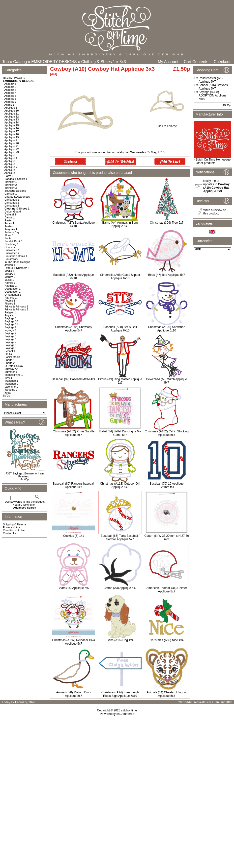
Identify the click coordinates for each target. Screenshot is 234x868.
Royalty (9, 315)
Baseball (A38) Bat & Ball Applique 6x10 (120, 329)
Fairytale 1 (11, 229)
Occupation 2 (13, 292)
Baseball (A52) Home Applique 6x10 (73, 277)
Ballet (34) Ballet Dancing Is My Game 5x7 (120, 433)
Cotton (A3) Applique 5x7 (120, 588)
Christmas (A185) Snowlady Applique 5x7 (73, 329)
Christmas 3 (12, 206)
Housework (11, 259)
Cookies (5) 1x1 (74, 536)
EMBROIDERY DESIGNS (54, 62)
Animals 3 (10, 90)
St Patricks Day (14, 366)
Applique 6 (11, 164)
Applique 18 (12, 134)
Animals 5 (10, 96)
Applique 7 (11, 167)
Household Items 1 (16, 256)
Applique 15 (12, 125)
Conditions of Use (14, 530)
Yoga (8, 393)
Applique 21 (12, 146)
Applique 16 (12, 128)
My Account (168, 62)
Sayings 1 (10, 318)
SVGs (7, 396)
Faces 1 (9, 223)
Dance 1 (10, 217)
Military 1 (10, 274)
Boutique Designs (15, 191)
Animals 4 (10, 93)
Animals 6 (10, 99)
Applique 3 (11, 155)
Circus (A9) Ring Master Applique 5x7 (120, 381)
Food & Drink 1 (14, 241)
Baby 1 (9, 176)
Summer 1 (11, 372)
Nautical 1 (11, 286)
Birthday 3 (11, 188)
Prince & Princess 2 (16, 309)
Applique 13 (12, 119)
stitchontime (129, 710)
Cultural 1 (10, 214)
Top (6, 62)
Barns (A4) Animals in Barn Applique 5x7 (120, 224)
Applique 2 (11, 140)
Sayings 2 (10, 327)
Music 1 (9, 280)
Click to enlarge (167, 125)
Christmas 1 (12, 200)
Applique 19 (12, 137)
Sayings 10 (11, 321)
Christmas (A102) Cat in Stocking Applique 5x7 (166, 433)
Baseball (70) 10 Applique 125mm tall (167, 485)
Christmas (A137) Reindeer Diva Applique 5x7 (73, 642)
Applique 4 (11, 158)
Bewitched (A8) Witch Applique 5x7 (167, 381)
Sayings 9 (10, 348)
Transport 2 (11, 384)
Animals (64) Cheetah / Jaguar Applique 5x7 (167, 694)
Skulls (8, 354)
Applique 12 (12, 117)
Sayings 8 (10, 345)
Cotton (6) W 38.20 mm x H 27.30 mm (166, 538)
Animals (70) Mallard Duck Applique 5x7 (73, 694)
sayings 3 (10, 330)
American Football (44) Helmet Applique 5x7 (167, 590)
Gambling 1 (11, 244)
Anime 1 (9, 105)
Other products (205, 163)
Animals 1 (10, 84)
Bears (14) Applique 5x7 (74, 588)
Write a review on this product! (215, 212)
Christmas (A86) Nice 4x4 (167, 640)
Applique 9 (11, 173)
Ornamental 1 (13, 295)
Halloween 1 (12, 250)
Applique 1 (11, 108)
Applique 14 (12, 122)
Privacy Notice (12, 527)
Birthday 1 (11, 182)
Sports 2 (10, 363)
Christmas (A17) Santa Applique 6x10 (73, 224)
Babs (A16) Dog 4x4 (120, 640)
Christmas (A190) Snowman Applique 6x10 (167, 329)
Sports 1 (10, 360)
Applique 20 (12, 143)
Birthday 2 (11, 185)
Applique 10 (12, 111)
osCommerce (125, 714)
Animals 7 (10, 102)
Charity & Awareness (17, 197)
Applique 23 (12, 152)
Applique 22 (12, 149)
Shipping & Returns (15, 524)
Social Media (12, 357)
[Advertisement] (117, 758)
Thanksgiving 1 (14, 375)
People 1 (10, 301)
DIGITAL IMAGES (14, 78)
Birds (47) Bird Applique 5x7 (167, 275)
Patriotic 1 (11, 298)
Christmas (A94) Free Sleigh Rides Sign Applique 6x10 (120, 694)
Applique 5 (11, 161)
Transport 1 (11, 381)
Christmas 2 (12, 203)
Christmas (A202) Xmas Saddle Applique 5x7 (74, 433)
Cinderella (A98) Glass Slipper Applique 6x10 (120, 277)
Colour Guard (13, 211)
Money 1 (10, 277)
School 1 (10, 351)
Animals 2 (10, 87)
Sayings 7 (10, 342)
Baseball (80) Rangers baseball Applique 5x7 (73, 485)
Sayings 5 (10, 336)
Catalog (20, 62)
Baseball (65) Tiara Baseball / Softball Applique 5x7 (120, 538)
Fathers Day (12, 232)
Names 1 (10, 283)
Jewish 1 (10, 265)
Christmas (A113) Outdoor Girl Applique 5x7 (120, 485)
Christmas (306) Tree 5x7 (166, 223)
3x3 (123, 62)
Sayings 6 (10, 339)
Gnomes (10, 247)
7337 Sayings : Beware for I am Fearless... (25, 475)
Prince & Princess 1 (16, 306)
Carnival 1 (11, 194)
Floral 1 (9, 235)
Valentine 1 (11, 387)
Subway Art (11, 369)
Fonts (8, 238)
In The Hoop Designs (17, 262)
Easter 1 (10, 220)
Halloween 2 (12, 253)
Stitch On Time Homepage (213, 160)
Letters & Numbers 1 (17, 268)
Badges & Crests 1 (16, 179)
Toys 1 (8, 378)
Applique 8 (11, 170)
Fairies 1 (10, 226)
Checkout (222, 62)
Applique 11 (12, 114)
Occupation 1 (13, 289)
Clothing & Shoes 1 (98, 62)
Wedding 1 (11, 390)
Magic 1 (9, 271)
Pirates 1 (10, 304)
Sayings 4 (10, 333)
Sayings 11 (11, 324)
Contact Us (10, 533)
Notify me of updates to (216, 186)
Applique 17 (12, 131)
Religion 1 (11, 312)
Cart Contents (196, 62)
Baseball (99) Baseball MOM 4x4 (73, 379)
